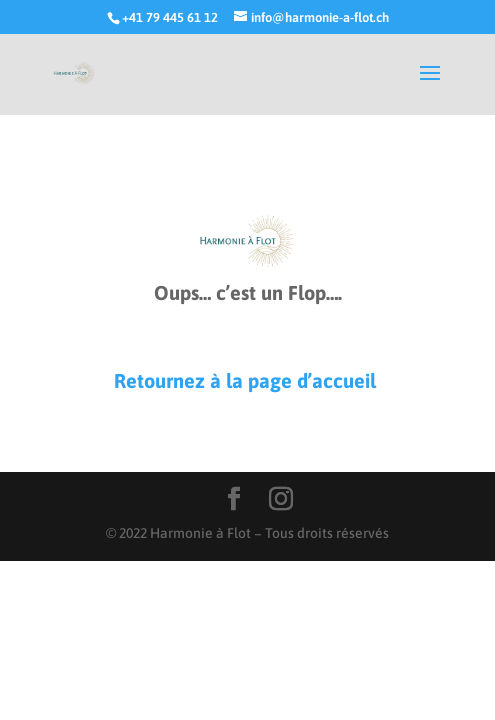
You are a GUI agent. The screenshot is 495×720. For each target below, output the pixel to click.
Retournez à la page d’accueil (247, 380)
